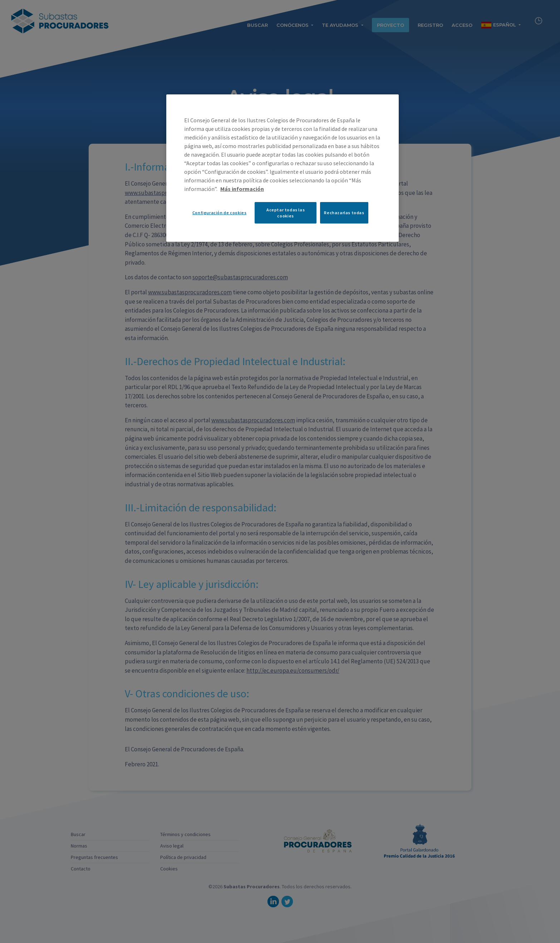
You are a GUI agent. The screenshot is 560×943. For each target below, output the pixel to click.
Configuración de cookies (220, 213)
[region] (283, 168)
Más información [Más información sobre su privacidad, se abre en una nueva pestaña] (242, 189)
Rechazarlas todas (344, 213)
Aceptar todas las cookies (286, 213)
